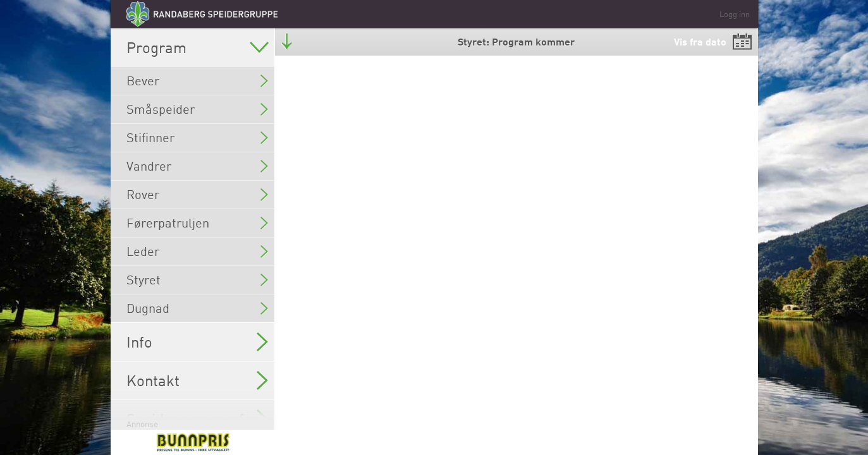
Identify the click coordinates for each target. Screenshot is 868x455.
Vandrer (197, 166)
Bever (197, 81)
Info (197, 342)
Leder (197, 251)
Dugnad (197, 308)
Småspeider (197, 109)
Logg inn (735, 14)
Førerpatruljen (197, 223)
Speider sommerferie (199, 419)
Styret (197, 280)
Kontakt (197, 380)
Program (198, 47)
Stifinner (197, 137)
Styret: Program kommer (516, 41)
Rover (197, 194)
